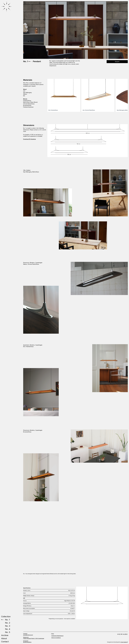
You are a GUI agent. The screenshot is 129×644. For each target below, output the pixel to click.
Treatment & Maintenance (57, 636)
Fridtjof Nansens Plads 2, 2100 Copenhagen (34, 638)
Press (53, 634)
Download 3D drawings (29, 139)
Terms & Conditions (56, 638)
